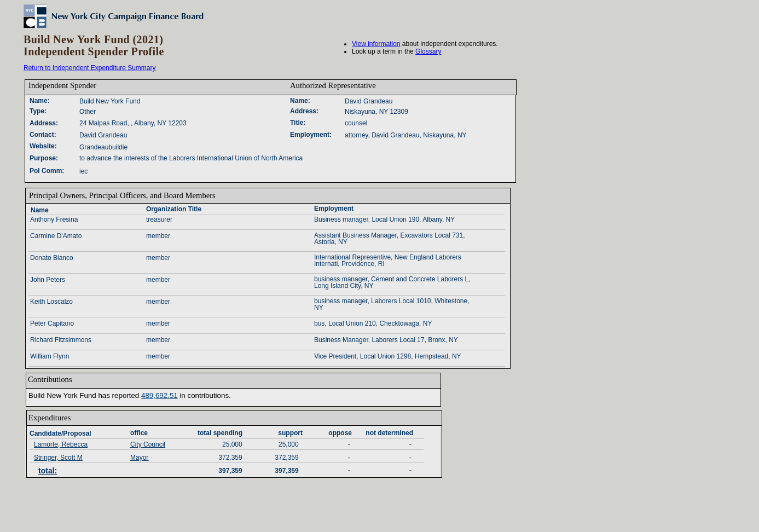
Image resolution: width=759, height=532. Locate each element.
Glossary (428, 51)
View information (376, 44)
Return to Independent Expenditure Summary (89, 68)
